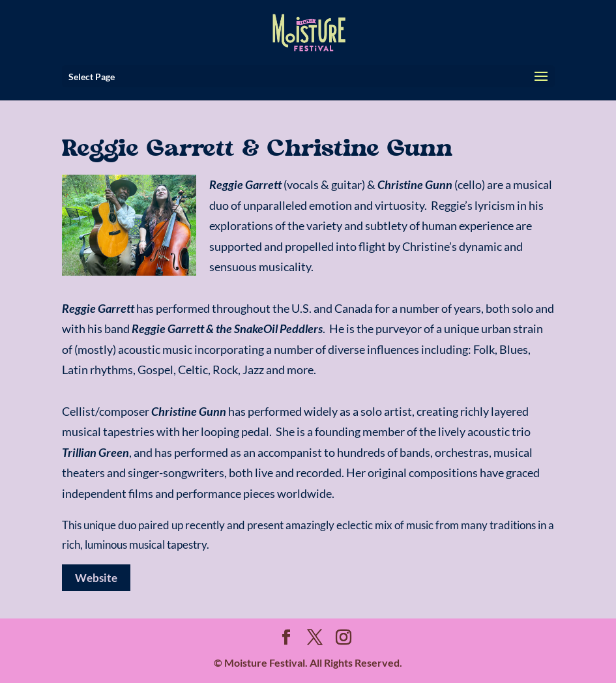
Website (96, 578)
